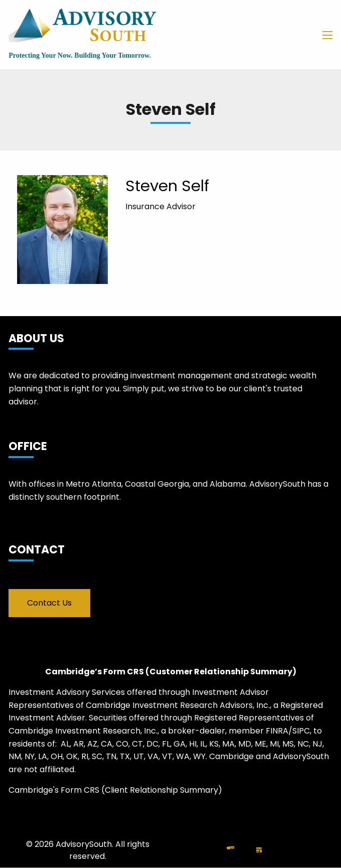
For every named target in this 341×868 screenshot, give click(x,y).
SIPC (301, 731)
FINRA (277, 731)
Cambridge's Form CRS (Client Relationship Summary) (115, 790)
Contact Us (49, 603)
